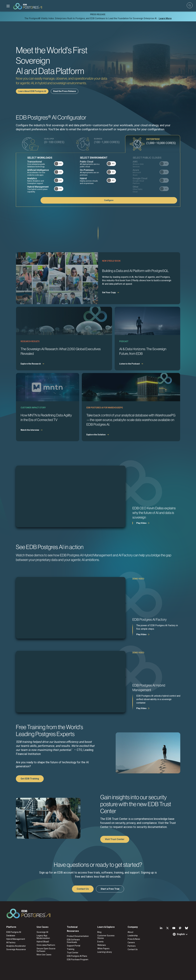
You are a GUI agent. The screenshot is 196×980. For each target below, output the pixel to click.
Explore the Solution (96, 435)
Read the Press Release (65, 91)
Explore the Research (31, 364)
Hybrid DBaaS (43, 942)
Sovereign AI (42, 932)
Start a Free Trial (110, 889)
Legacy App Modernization (43, 937)
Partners (132, 946)
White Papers (103, 949)
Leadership (133, 936)
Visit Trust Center (115, 839)
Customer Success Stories (106, 937)
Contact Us (83, 889)
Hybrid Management (16, 939)
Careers (131, 942)
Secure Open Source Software (46, 950)
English (181, 934)
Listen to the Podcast (130, 364)
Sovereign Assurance (16, 949)
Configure (163, 200)
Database (11, 936)
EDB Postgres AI (14, 932)
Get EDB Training (30, 779)
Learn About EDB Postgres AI (32, 91)
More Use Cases (44, 955)
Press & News (134, 939)
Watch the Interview (30, 430)
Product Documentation (78, 936)
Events (100, 942)
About (130, 932)
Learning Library (105, 952)
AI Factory (11, 942)
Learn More (165, 18)
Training (71, 949)
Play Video (141, 523)
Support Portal (74, 946)
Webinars (102, 945)
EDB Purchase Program (78, 960)
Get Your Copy (109, 292)
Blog (99, 932)
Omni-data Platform (46, 945)
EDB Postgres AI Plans (77, 956)
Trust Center (73, 953)
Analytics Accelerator (16, 946)
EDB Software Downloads (73, 941)
